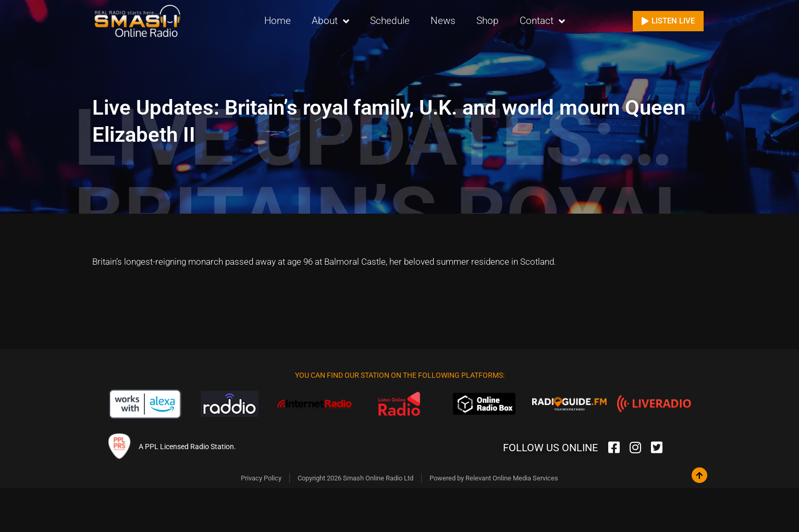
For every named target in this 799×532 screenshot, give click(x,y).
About (330, 21)
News (443, 21)
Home (278, 21)
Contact (542, 21)
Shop (488, 21)
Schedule (390, 21)
